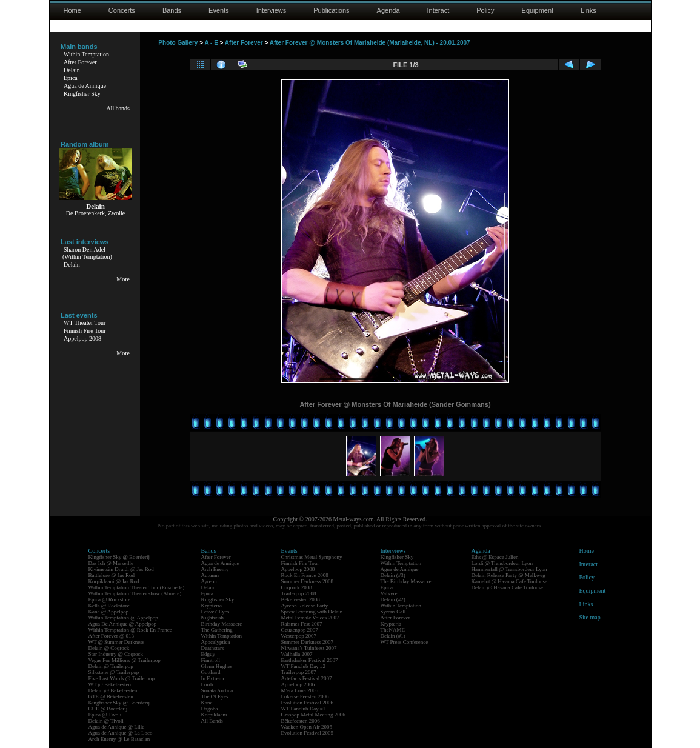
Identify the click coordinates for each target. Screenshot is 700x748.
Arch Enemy (215, 569)
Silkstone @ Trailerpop (114, 672)
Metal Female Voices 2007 (310, 618)
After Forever (80, 62)
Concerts (122, 10)
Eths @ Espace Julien (495, 557)
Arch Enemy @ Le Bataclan (119, 739)
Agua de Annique (85, 86)
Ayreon (209, 581)
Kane (207, 703)
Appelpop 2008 (82, 339)
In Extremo (214, 678)
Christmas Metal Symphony (312, 557)
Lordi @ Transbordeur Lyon (502, 563)
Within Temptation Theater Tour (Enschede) (137, 587)
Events (219, 10)
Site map (590, 617)
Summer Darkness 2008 (308, 581)
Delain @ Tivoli (106, 721)
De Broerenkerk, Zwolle (95, 213)
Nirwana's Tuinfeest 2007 (309, 648)
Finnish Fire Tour (85, 331)
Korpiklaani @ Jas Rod (114, 581)
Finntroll (211, 660)
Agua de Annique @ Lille (117, 727)
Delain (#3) (393, 575)
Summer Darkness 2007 (308, 642)
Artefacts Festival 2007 (307, 678)
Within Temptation (86, 54)
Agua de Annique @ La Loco (121, 733)
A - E (211, 43)
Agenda (388, 10)
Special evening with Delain (312, 612)
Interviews (272, 10)
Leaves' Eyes (215, 612)
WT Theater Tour (85, 323)
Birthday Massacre (222, 624)
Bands (172, 10)
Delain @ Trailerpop (111, 666)
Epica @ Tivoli (105, 715)
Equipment (538, 10)
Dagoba (210, 709)
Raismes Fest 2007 (302, 624)
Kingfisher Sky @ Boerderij (119, 557)
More (123, 279)
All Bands (212, 721)
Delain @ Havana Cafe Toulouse (507, 587)
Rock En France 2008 (305, 575)
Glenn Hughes (217, 666)
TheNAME (393, 630)
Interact (438, 10)
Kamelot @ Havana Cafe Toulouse (509, 581)
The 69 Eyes (215, 696)
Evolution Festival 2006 (308, 703)
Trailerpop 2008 (299, 593)
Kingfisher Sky (82, 94)
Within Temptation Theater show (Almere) (135, 593)
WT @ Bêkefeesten (110, 684)
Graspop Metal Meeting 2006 (313, 715)
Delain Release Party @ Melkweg (508, 575)
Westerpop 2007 (299, 636)
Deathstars (213, 648)
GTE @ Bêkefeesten (111, 696)
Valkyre (389, 593)
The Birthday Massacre (406, 581)
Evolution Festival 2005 (308, 733)
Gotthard (211, 672)
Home (72, 10)
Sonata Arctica (217, 690)
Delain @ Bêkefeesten (113, 690)
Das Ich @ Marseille (111, 563)
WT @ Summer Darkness (117, 642)
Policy (485, 10)
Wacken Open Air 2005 (307, 727)
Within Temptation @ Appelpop (123, 618)
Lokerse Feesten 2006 (305, 696)
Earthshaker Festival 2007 (310, 660)
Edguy (208, 654)
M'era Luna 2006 (300, 690)
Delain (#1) (393, 636)
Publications (331, 10)
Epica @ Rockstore (110, 599)
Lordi (207, 684)
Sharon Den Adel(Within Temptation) (87, 253)
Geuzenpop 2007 (300, 630)
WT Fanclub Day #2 (304, 666)
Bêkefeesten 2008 (301, 599)
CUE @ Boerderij (108, 709)
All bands (118, 108)
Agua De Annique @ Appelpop (123, 624)
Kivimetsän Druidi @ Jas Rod (121, 569)
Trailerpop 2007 (299, 672)
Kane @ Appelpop (109, 612)
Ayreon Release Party (305, 606)
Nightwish (213, 618)
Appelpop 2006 (298, 684)
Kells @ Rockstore (109, 606)
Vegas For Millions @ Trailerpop (125, 660)
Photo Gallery (178, 43)
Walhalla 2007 (297, 654)
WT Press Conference (405, 642)
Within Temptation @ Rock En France (130, 630)
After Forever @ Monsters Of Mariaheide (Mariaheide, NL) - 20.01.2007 (370, 43)
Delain (72, 70)
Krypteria (212, 606)
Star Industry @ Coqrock (116, 654)
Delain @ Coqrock (109, 648)
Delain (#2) (393, 599)
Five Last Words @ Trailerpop (122, 678)
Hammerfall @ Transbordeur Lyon (509, 569)
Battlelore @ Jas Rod (112, 575)
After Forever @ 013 (112, 636)
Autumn (210, 575)
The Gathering (217, 630)
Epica (71, 78)
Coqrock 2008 (297, 587)
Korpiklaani (214, 715)
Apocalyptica (216, 642)
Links (588, 10)
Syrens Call (393, 612)
